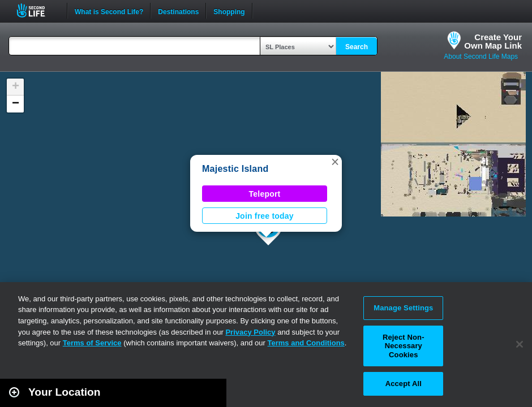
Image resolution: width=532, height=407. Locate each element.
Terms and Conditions (306, 343)
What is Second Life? (109, 11)
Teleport (265, 194)
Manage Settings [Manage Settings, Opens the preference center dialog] (403, 308)
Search (357, 47)
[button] (335, 162)
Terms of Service (92, 343)
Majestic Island (235, 169)
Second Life (37, 10)
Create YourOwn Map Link (493, 41)
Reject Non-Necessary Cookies (404, 346)
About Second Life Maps (481, 57)
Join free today (265, 216)
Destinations (178, 11)
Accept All (404, 384)
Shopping (229, 11)
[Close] (520, 344)
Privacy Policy (250, 332)
